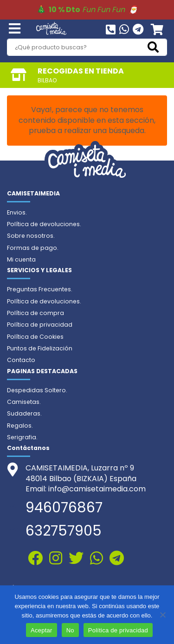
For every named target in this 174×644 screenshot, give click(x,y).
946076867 (64, 508)
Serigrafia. (22, 437)
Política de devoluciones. (44, 224)
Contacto (21, 360)
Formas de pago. (33, 248)
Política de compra (35, 313)
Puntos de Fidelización (40, 348)
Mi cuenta (21, 259)
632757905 (64, 531)
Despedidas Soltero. (37, 390)
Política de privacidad (40, 325)
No (70, 630)
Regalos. (20, 426)
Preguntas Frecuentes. (40, 289)
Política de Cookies (35, 337)
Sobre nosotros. (31, 236)
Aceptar (42, 630)
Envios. (17, 212)
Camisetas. (24, 402)
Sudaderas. (24, 413)
